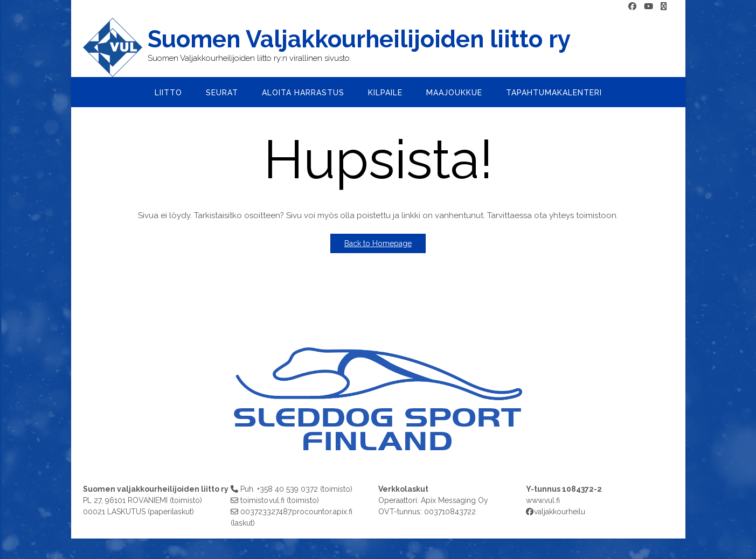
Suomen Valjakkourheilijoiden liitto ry (359, 39)
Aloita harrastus (303, 93)
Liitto (168, 93)
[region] (378, 389)
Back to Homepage (378, 243)
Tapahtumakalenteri (554, 93)
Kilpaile (385, 93)
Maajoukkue (454, 93)
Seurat (222, 93)
